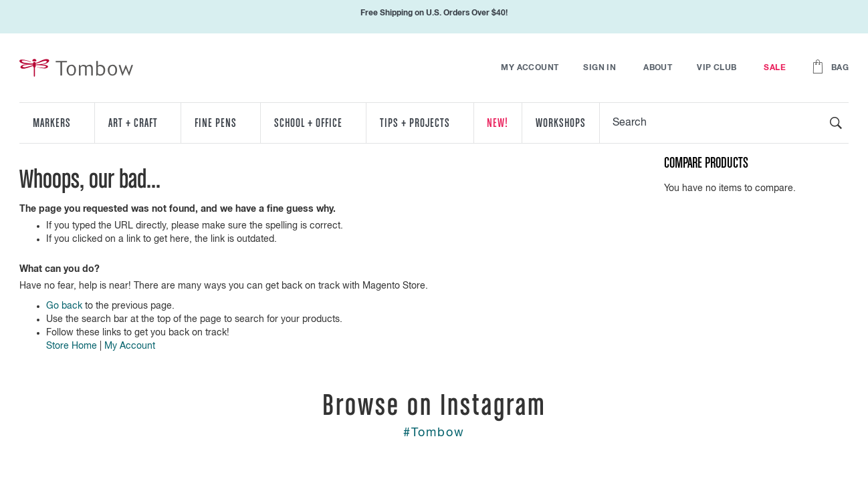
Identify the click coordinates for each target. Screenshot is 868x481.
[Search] (836, 123)
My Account (530, 68)
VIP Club (717, 68)
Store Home (72, 346)
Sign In (600, 68)
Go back (64, 306)
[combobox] (724, 123)
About (658, 68)
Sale (775, 68)
